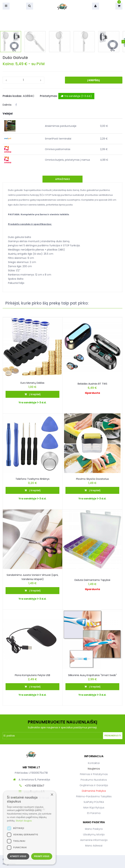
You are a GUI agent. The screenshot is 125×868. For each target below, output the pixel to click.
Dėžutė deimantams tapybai (92, 580)
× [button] (52, 795)
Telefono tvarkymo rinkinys (32, 479)
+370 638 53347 (34, 786)
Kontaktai (94, 763)
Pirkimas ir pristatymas (94, 774)
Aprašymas (62, 179)
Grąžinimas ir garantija (94, 785)
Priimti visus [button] (42, 856)
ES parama (94, 813)
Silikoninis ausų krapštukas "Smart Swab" (92, 675)
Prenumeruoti (113, 736)
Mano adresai (94, 846)
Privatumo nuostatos (94, 780)
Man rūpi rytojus (94, 808)
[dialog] (30, 828)
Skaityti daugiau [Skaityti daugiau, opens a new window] (24, 821)
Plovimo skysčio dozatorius (92, 479)
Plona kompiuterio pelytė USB (32, 675)
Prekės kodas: (12, 96)
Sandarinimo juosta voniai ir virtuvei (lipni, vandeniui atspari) (32, 577)
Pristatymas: (49, 96)
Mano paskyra (94, 829)
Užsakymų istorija (94, 834)
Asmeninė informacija (94, 840)
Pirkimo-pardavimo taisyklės (94, 796)
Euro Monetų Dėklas (32, 383)
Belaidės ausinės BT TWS (92, 384)
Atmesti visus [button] (18, 856)
